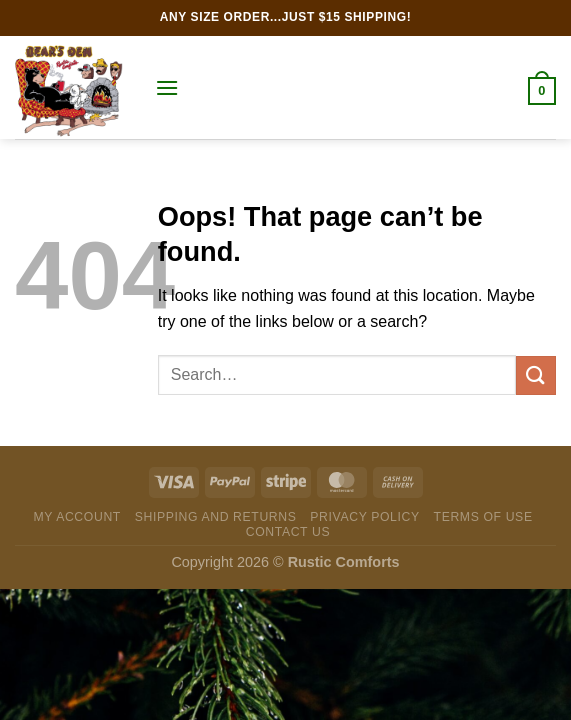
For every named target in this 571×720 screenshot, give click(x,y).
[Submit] (536, 375)
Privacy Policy (364, 517)
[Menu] (167, 87)
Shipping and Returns (216, 517)
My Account (76, 517)
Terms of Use (483, 517)
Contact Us (288, 532)
